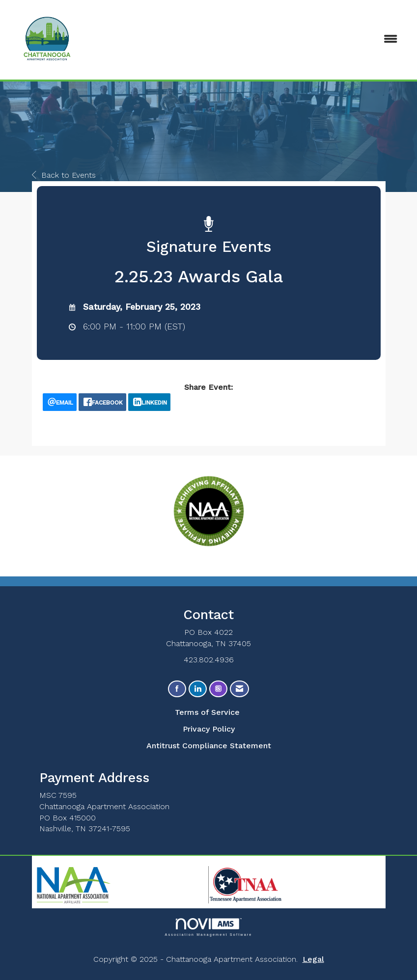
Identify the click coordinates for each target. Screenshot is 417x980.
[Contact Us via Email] (239, 689)
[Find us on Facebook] (177, 689)
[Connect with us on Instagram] (218, 689)
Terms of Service (207, 712)
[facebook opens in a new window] (102, 402)
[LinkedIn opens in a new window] (149, 402)
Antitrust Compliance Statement (209, 746)
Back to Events (64, 175)
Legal (313, 959)
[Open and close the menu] (274, 40)
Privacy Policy (209, 729)
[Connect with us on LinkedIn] (198, 689)
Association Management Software (208, 927)
